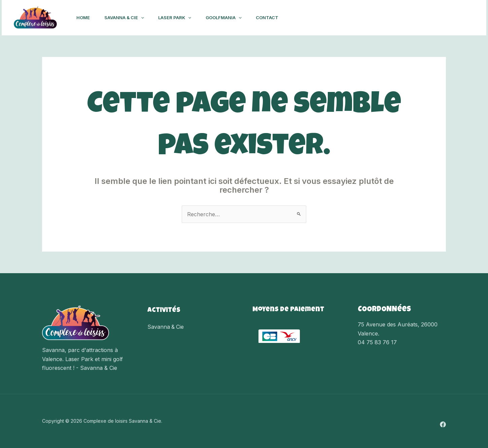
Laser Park (179, 18)
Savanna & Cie (127, 18)
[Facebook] (466, 18)
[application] (144, 18)
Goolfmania (230, 18)
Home (84, 18)
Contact (275, 18)
